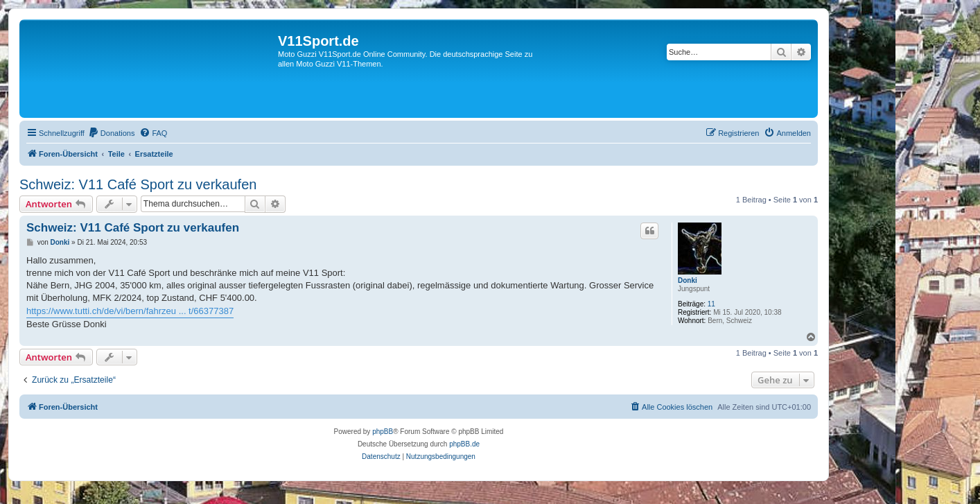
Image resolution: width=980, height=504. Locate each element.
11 (711, 304)
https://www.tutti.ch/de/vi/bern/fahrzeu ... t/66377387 (130, 311)
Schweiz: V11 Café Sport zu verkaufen (138, 184)
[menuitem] (112, 133)
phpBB (383, 432)
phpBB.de (464, 444)
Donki (688, 280)
